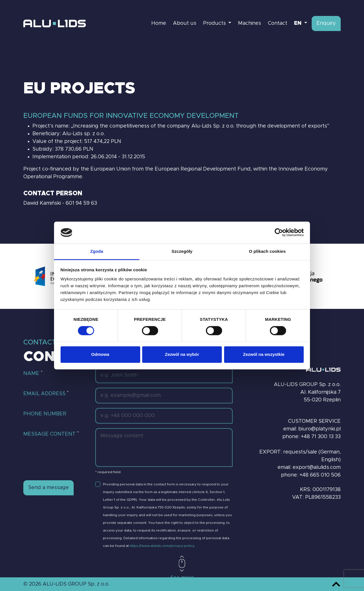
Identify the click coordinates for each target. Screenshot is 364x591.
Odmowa (100, 354)
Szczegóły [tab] (182, 251)
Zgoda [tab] (97, 251)
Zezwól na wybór (182, 354)
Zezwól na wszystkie (264, 354)
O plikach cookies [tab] (267, 251)
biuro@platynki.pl (319, 429)
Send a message (48, 488)
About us (185, 23)
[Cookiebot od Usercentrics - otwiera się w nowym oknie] (279, 233)
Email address (46, 393)
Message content (51, 434)
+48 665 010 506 (320, 475)
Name (33, 373)
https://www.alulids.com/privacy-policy (162, 546)
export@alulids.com (317, 467)
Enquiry (326, 23)
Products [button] (215, 23)
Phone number (45, 414)
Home (159, 23)
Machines (250, 23)
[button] (301, 23)
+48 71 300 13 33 (321, 437)
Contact (278, 23)
